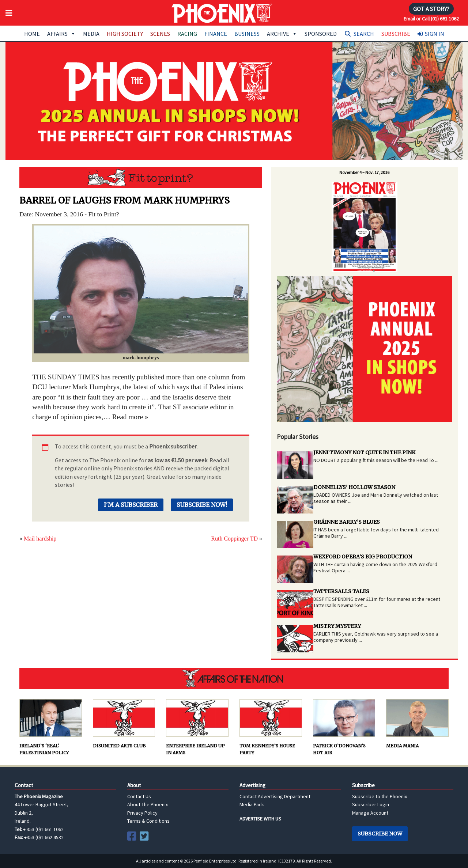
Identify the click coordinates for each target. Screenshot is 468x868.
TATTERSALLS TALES (341, 591)
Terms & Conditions (148, 821)
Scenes (160, 34)
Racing (187, 34)
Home (32, 34)
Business (247, 34)
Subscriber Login (371, 804)
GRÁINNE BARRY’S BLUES (347, 522)
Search (364, 34)
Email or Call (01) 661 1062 (431, 19)
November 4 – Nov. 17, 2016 (364, 172)
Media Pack (252, 804)
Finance (216, 34)
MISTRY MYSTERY (337, 626)
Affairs (61, 34)
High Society (125, 34)
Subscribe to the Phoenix (380, 796)
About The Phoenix (148, 804)
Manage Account (370, 813)
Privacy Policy (142, 813)
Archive (282, 34)
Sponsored (321, 34)
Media (91, 34)
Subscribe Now (380, 834)
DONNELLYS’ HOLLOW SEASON (354, 487)
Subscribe (396, 34)
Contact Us (139, 796)
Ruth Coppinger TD (234, 539)
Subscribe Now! (202, 505)
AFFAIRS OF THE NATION (234, 678)
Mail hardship (40, 539)
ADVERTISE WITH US (260, 819)
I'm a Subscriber (131, 505)
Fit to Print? (141, 178)
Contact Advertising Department (275, 796)
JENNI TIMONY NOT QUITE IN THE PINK (364, 452)
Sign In (435, 34)
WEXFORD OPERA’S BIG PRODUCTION (363, 557)
